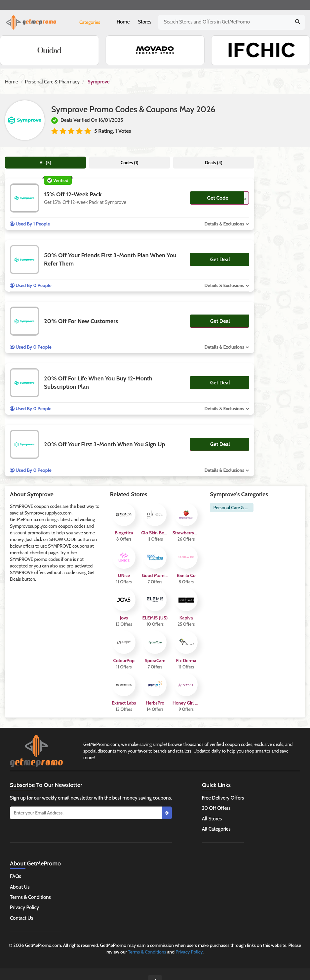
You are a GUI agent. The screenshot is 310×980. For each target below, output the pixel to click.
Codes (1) (130, 163)
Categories (90, 22)
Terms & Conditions (30, 897)
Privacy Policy (24, 907)
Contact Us (21, 918)
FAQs (16, 876)
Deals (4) (214, 163)
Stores (144, 22)
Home (123, 22)
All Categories (216, 829)
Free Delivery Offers (223, 798)
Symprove (98, 82)
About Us (20, 887)
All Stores (212, 819)
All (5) (45, 163)
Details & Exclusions (224, 224)
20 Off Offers (216, 808)
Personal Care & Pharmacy (52, 82)
